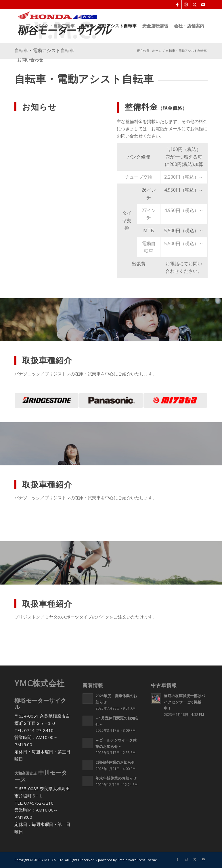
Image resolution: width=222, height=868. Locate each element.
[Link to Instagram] (186, 4)
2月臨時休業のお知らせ (115, 762)
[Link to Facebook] (177, 4)
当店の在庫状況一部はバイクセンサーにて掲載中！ (184, 702)
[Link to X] (195, 4)
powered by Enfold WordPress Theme (128, 860)
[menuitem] (24, 26)
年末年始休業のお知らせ (116, 778)
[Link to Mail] (203, 4)
